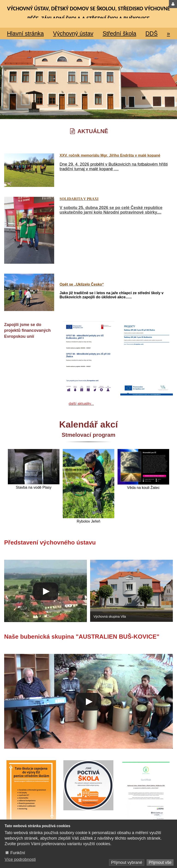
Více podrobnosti (20, 859)
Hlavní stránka (25, 33)
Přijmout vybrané (127, 862)
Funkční (18, 853)
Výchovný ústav (73, 33)
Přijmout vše (160, 862)
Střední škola (119, 33)
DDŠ (152, 33)
